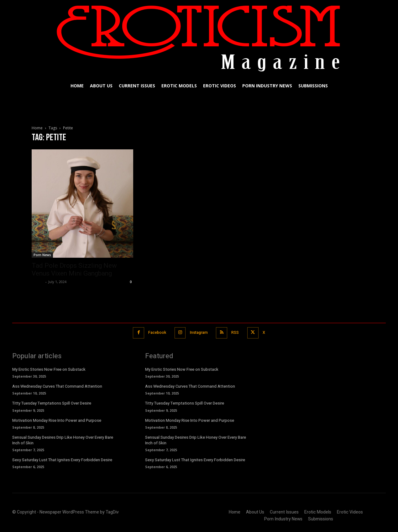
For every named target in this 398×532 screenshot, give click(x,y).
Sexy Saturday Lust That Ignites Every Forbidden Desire (62, 459)
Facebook (155, 332)
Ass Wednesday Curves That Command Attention (57, 386)
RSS (237, 332)
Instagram (199, 332)
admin (38, 282)
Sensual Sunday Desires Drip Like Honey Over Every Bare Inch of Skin (63, 439)
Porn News (42, 255)
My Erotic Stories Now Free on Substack (49, 369)
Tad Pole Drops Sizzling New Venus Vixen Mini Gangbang (74, 269)
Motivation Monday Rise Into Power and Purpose (57, 420)
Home (37, 128)
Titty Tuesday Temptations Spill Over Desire (52, 403)
